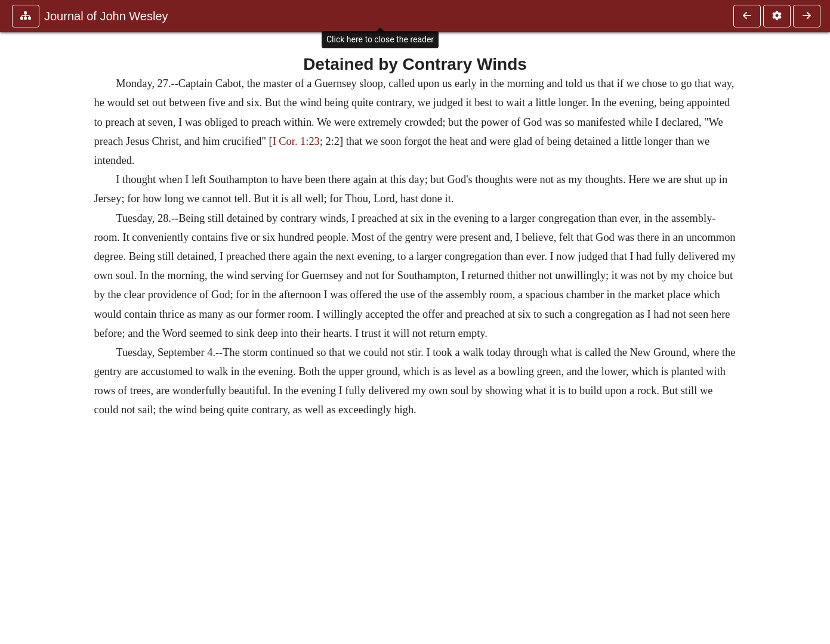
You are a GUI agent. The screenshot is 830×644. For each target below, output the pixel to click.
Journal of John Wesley (106, 16)
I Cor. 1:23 (296, 141)
